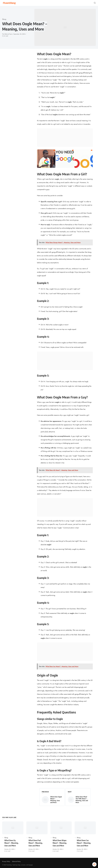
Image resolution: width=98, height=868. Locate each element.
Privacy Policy (6, 861)
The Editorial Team (7, 34)
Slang (4, 19)
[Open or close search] (95, 3)
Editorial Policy (16, 861)
